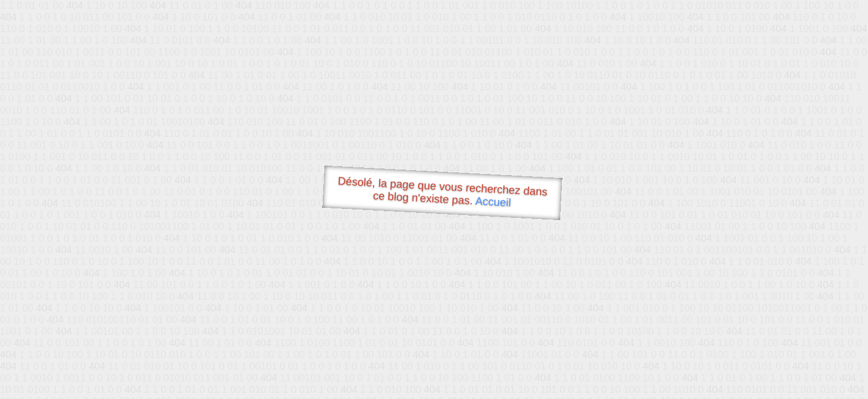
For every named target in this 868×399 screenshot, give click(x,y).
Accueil (493, 201)
